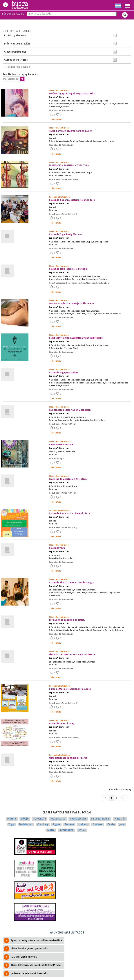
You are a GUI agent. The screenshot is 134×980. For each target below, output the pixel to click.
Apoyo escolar (78, 819)
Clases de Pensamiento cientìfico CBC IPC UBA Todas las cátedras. (34, 965)
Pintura (12, 819)
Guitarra (98, 825)
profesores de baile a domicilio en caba (26, 974)
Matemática (58, 819)
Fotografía (40, 819)
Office (82, 830)
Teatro (51, 830)
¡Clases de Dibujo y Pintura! (20, 957)
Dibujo (25, 819)
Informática (66, 830)
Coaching (43, 825)
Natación (120, 819)
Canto (111, 825)
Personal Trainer (100, 819)
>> (127, 798)
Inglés (57, 825)
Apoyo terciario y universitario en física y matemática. (33, 940)
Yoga (11, 825)
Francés (69, 825)
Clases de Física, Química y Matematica (26, 949)
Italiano (83, 825)
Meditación (26, 825)
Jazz (122, 825)
